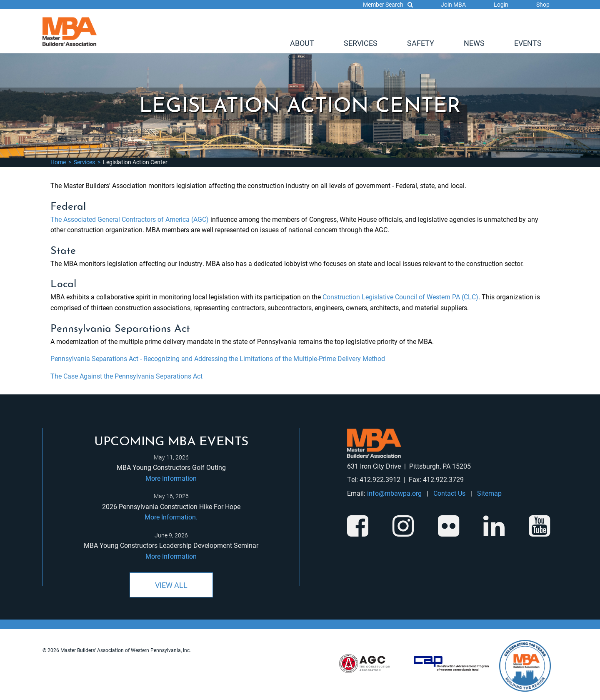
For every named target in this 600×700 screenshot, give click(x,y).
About (302, 43)
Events (528, 43)
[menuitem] (302, 43)
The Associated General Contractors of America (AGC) (130, 219)
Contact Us (449, 493)
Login (501, 4)
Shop (543, 4)
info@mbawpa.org (394, 493)
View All (171, 585)
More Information (171, 478)
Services (361, 43)
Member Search (388, 4)
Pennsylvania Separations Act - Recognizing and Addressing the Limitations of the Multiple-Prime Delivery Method (218, 358)
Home (58, 162)
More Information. (171, 517)
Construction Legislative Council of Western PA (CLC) (400, 297)
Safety (421, 43)
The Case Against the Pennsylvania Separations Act (126, 376)
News (474, 43)
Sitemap (489, 493)
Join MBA (453, 4)
